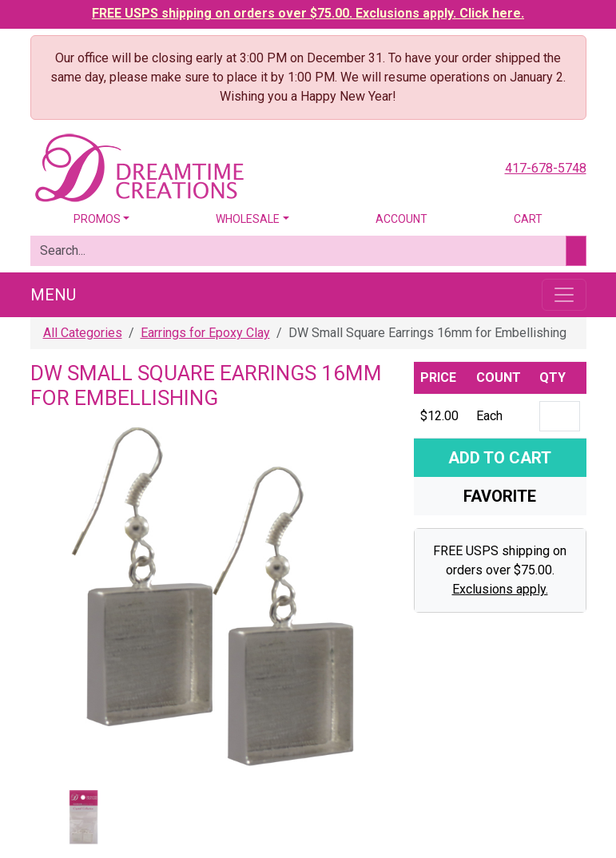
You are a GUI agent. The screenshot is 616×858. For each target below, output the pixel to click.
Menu (53, 295)
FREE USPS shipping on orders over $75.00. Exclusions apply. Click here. (308, 13)
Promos (97, 219)
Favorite (500, 496)
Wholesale (248, 219)
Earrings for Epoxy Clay (205, 333)
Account (401, 219)
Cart (528, 219)
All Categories (83, 333)
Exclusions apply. (500, 589)
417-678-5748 (546, 168)
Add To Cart (500, 458)
